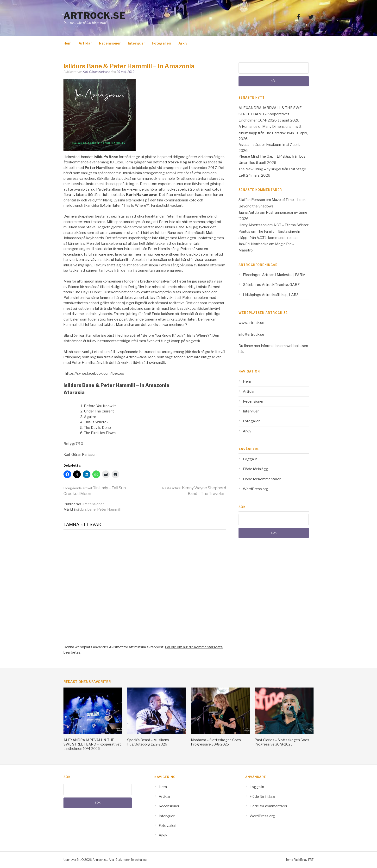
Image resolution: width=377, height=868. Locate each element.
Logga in (250, 459)
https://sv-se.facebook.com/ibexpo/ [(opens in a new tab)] (95, 373)
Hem (67, 43)
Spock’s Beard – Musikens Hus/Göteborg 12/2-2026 (148, 742)
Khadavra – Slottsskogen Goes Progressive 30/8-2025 (216, 742)
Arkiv (183, 43)
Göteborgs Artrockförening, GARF (271, 285)
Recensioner (110, 43)
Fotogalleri (162, 43)
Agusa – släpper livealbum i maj (264, 145)
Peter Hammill (109, 509)
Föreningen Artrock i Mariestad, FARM (274, 275)
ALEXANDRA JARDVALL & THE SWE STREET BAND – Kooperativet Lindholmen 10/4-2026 (270, 114)
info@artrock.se (251, 334)
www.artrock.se (251, 323)
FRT (311, 860)
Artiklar (85, 43)
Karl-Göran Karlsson (96, 72)
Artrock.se (94, 16)
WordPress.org (256, 489)
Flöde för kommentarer (262, 479)
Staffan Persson (252, 200)
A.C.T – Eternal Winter (291, 225)
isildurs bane (86, 509)
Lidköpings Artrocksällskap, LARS (271, 295)
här (241, 352)
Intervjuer (136, 43)
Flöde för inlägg (256, 469)
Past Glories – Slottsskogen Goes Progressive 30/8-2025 (282, 742)
